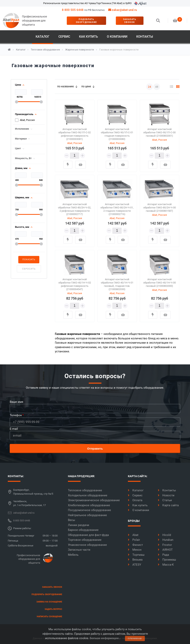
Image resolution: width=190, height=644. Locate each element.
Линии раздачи (79, 525)
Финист (135, 545)
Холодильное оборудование (88, 495)
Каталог (43, 37)
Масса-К (166, 565)
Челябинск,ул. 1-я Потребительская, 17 (29, 503)
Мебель (73, 555)
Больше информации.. (105, 638)
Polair (134, 540)
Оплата (135, 500)
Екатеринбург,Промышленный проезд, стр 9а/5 (33, 492)
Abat (133, 535)
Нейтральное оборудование (87, 515)
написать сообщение (49, 617)
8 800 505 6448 (73, 10)
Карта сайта (168, 505)
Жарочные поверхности (80, 50)
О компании (117, 37)
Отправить (95, 449)
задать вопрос (53, 609)
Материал (21, 139)
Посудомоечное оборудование (89, 510)
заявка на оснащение (49, 602)
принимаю (135, 638)
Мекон (135, 550)
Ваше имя (16, 402)
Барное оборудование (83, 530)
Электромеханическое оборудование (94, 500)
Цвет (18, 148)
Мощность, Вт (23, 158)
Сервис (64, 37)
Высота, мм (22, 227)
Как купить (88, 37)
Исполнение (22, 129)
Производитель (24, 114)
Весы (72, 520)
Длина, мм (21, 168)
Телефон (16, 415)
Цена (18, 85)
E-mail (14, 429)
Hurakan (166, 540)
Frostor (165, 545)
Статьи (165, 500)
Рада (163, 555)
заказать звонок (130, 21)
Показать (29, 259)
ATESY (135, 565)
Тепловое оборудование (45, 50)
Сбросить (29, 269)
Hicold (164, 535)
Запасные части (79, 550)
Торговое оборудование (85, 540)
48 (157, 87)
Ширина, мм (22, 198)
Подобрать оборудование (86, 21)
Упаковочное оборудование (87, 545)
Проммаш (167, 560)
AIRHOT (165, 550)
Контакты (145, 37)
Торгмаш (136, 555)
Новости (166, 495)
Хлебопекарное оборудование (89, 505)
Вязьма (135, 560)
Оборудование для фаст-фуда (88, 535)
